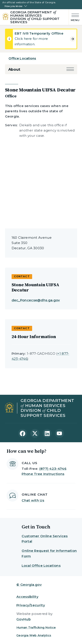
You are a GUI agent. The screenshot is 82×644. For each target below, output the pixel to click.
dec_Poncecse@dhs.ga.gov (36, 300)
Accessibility (27, 597)
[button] (70, 69)
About (14, 69)
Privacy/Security (31, 605)
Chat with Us (33, 500)
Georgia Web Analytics (34, 635)
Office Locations (22, 58)
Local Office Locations (41, 566)
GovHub (24, 619)
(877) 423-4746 (53, 469)
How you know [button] (13, 6)
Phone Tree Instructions (43, 474)
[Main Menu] (74, 17)
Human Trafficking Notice (36, 627)
